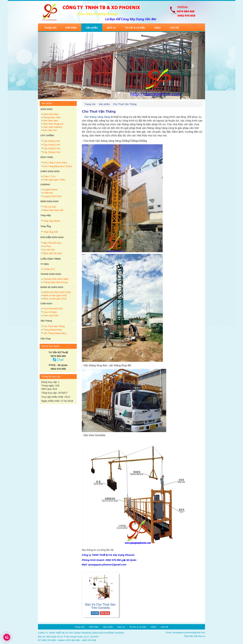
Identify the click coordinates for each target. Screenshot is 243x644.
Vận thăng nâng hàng (96, 117)
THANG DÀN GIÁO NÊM (56, 279)
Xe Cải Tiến (49, 250)
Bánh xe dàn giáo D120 (55, 299)
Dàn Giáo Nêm (51, 121)
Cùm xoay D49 (51, 316)
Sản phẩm (92, 28)
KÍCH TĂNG (47, 157)
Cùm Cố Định (50, 312)
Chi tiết (95, 613)
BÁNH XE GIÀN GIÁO (52, 287)
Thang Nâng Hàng (52, 330)
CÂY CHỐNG (47, 135)
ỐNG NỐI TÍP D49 (52, 253)
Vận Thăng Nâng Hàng (55, 333)
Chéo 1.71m (49, 176)
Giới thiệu (71, 28)
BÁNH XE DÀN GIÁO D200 (57, 292)
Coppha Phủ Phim (52, 196)
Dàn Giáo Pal (50, 130)
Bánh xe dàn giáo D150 (55, 295)
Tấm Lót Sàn (50, 207)
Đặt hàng (105, 613)
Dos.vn (202, 636)
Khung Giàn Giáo (52, 117)
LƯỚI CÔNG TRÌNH (51, 259)
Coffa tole (48, 193)
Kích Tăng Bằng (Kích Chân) (58, 166)
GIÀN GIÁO (46, 109)
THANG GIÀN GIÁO (51, 274)
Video (157, 28)
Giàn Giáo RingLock (53, 124)
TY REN (45, 264)
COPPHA (45, 185)
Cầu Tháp (46, 339)
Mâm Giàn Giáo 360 (53, 210)
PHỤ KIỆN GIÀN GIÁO (52, 237)
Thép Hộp (46, 215)
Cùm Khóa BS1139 (53, 309)
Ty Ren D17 (49, 269)
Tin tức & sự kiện (135, 28)
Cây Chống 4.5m (52, 152)
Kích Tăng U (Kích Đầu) (55, 163)
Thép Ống (46, 226)
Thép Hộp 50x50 (52, 221)
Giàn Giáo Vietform (53, 127)
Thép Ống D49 (51, 232)
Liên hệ (174, 28)
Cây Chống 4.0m (52, 145)
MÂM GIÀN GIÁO (50, 201)
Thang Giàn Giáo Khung (55, 282)
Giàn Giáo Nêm (51, 114)
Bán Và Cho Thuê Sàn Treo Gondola (100, 606)
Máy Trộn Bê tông (52, 243)
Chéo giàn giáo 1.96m (54, 180)
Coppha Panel (50, 190)
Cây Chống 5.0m (52, 148)
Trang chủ (50, 28)
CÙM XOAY (46, 304)
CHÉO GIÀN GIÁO (50, 171)
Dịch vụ (111, 28)
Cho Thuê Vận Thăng (54, 326)
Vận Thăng (46, 321)
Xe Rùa (47, 246)
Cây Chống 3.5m (52, 141)
